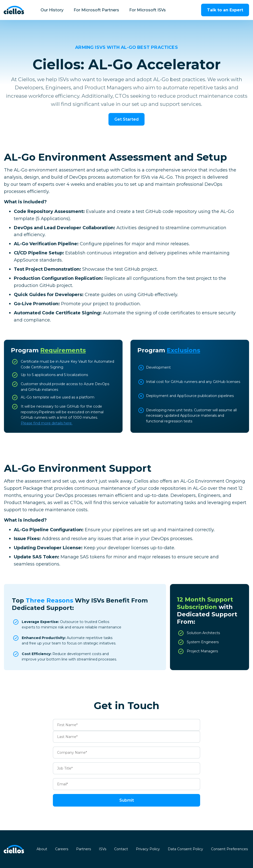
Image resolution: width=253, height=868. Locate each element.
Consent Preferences (229, 849)
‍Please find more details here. (47, 423)
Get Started (126, 119)
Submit (127, 800)
